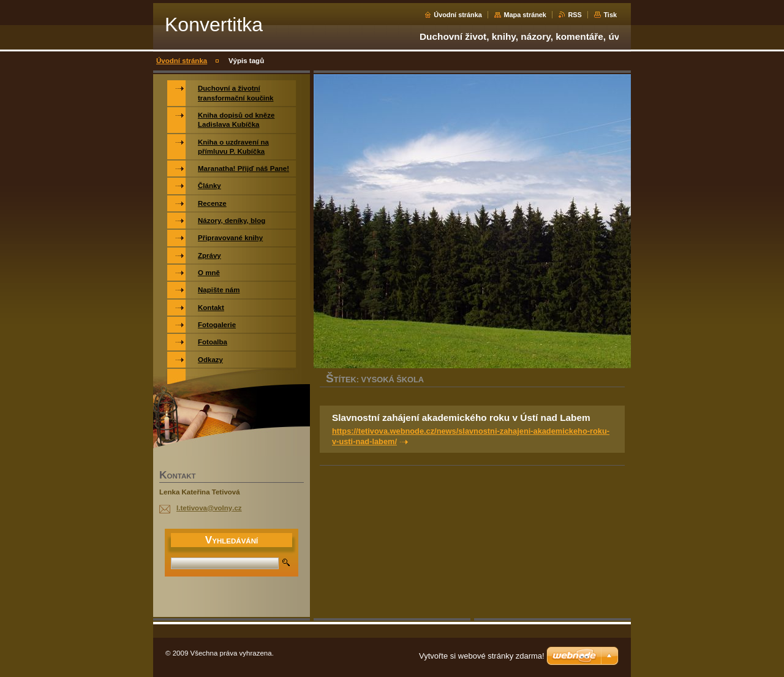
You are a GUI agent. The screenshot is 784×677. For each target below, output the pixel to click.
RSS (575, 15)
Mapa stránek (525, 15)
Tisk (610, 15)
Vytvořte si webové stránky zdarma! (482, 656)
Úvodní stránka (458, 15)
